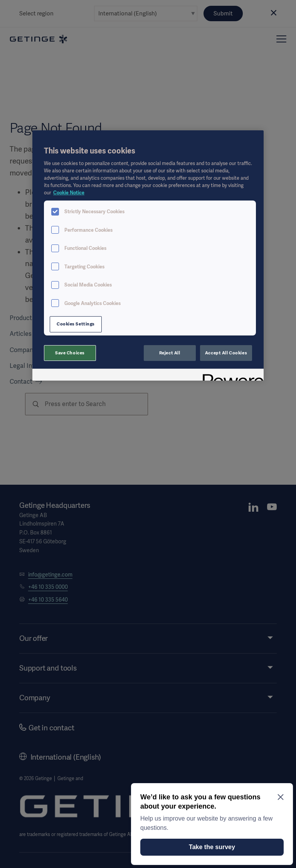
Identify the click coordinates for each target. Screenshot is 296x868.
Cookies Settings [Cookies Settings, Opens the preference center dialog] (76, 324)
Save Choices (70, 353)
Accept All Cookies (226, 353)
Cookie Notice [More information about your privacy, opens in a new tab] (69, 193)
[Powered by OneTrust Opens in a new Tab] (230, 376)
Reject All (170, 353)
